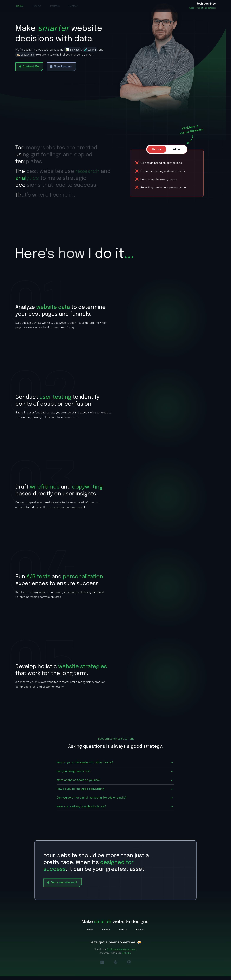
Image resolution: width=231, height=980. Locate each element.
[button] (115, 767)
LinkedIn (126, 957)
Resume (36, 8)
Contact (73, 8)
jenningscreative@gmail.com (121, 953)
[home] (202, 8)
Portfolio (55, 8)
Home (19, 8)
